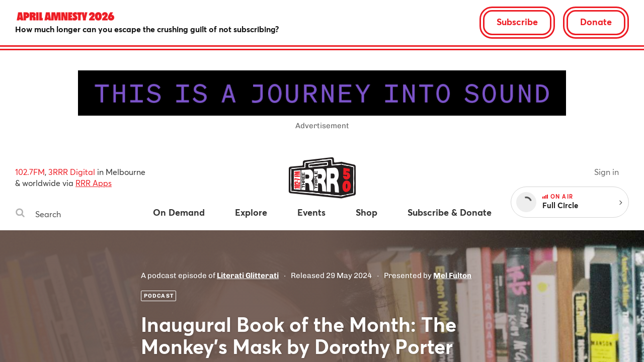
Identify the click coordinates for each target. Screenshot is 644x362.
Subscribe (517, 22)
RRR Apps (94, 183)
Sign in (607, 172)
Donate (596, 22)
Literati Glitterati (248, 276)
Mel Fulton (452, 276)
